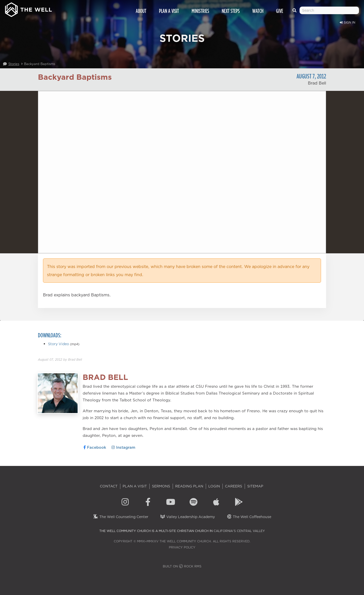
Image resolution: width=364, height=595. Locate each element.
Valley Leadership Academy (187, 517)
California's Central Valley (239, 531)
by (60, 360)
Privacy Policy (182, 547)
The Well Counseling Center (121, 517)
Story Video (59, 344)
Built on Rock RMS (182, 566)
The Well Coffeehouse (249, 517)
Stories (14, 64)
